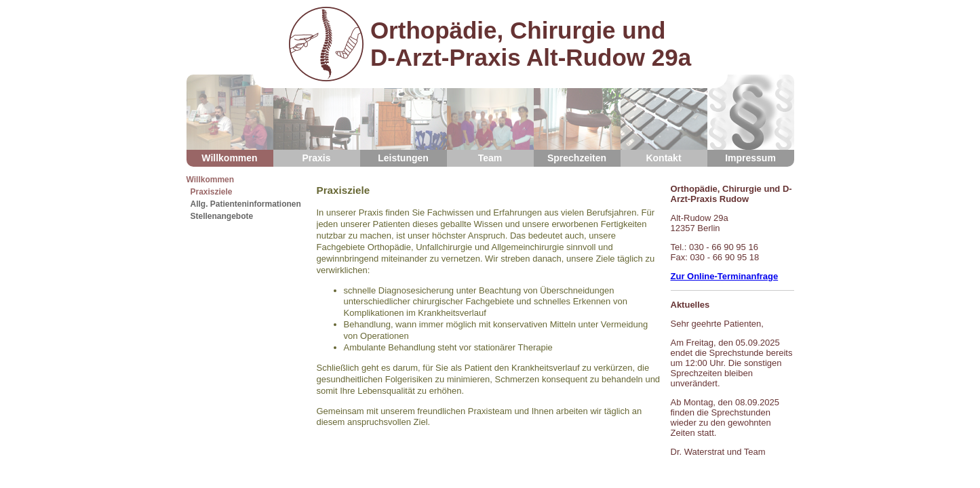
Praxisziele (212, 192)
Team (490, 119)
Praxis (317, 119)
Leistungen (404, 119)
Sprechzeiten (577, 119)
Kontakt (664, 119)
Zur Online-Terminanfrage (725, 276)
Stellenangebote (222, 216)
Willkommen (230, 119)
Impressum (751, 119)
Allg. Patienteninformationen (246, 204)
